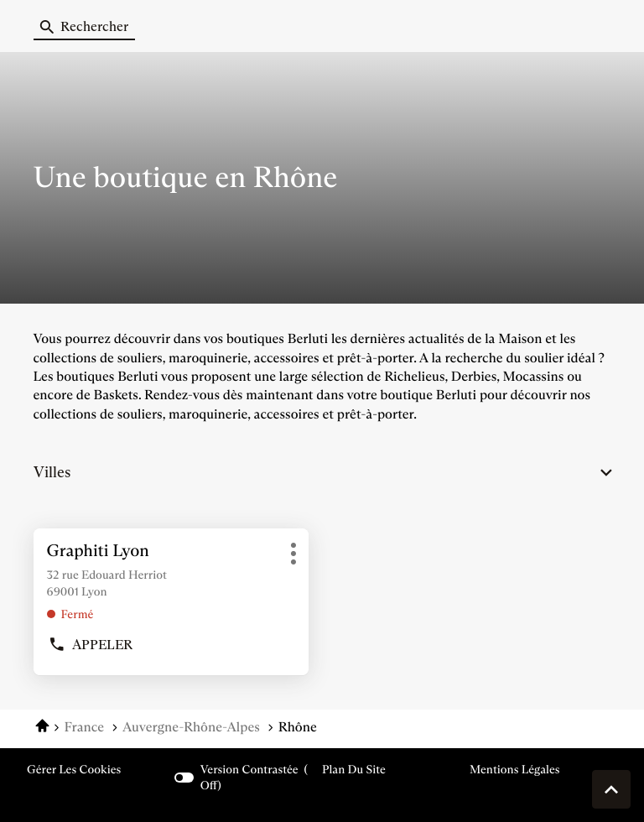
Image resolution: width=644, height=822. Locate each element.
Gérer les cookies (74, 769)
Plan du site (354, 769)
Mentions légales (515, 770)
